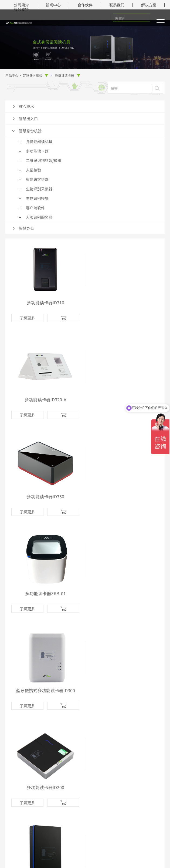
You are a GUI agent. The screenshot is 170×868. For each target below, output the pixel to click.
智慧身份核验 (35, 75)
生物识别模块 (37, 198)
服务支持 (21, 9)
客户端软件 (35, 208)
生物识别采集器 (39, 189)
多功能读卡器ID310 (45, 302)
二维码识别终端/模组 (44, 160)
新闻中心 (53, 5)
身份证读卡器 (67, 75)
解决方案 (149, 5)
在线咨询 (85, 795)
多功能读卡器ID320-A (125, 302)
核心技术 (26, 106)
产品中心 (12, 75)
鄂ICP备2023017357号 (136, 843)
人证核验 (33, 170)
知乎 (91, 739)
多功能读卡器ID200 (125, 496)
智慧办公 (26, 228)
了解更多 (27, 318)
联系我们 (117, 5)
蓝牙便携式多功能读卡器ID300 (45, 496)
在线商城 (14, 713)
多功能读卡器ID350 (45, 399)
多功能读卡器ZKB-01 (125, 399)
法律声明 (57, 851)
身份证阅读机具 (39, 142)
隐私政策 (81, 851)
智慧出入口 (28, 119)
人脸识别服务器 (39, 217)
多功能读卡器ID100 (45, 593)
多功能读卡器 (37, 151)
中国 (85, 860)
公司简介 (21, 5)
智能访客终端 (37, 179)
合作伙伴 (85, 5)
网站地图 (105, 851)
